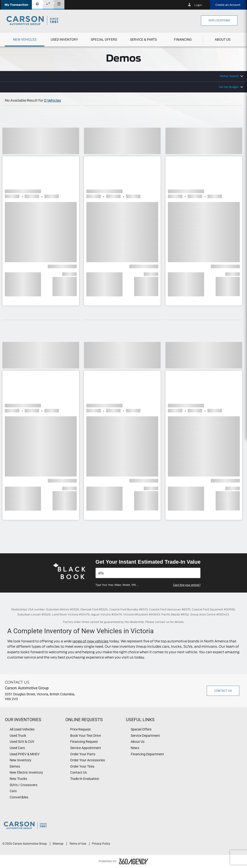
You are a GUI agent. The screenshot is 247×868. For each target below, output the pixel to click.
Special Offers (104, 39)
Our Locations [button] (219, 20)
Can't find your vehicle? (187, 585)
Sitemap (58, 844)
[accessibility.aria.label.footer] (134, 861)
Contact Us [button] (223, 691)
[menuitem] (25, 39)
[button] (16, 5)
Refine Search (229, 76)
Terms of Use (78, 844)
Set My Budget (229, 87)
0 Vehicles (52, 101)
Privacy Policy (101, 844)
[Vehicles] (148, 573)
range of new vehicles (90, 641)
